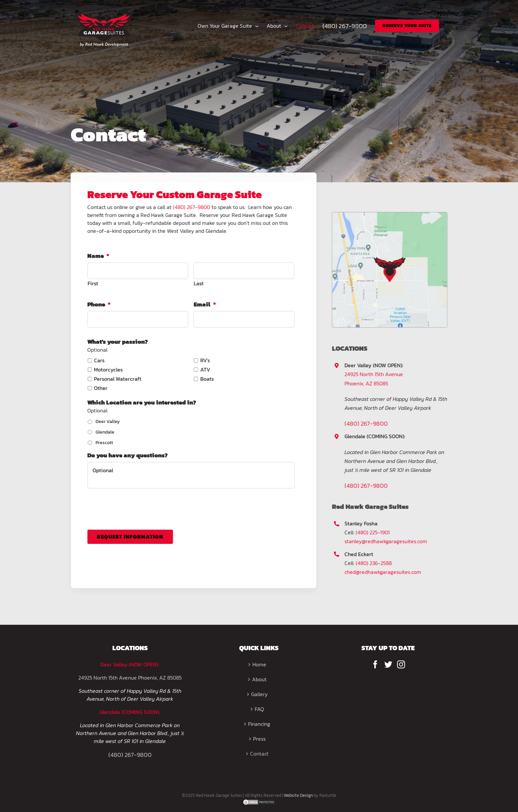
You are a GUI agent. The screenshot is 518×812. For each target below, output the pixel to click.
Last (198, 283)
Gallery (259, 694)
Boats (206, 379)
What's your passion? (117, 342)
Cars (98, 360)
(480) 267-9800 (191, 207)
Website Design (298, 795)
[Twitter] (388, 664)
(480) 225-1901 (374, 532)
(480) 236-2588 (375, 563)
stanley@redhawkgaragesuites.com (387, 541)
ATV (204, 370)
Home (259, 664)
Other (100, 388)
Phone (98, 304)
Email (204, 304)
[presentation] (137, 507)
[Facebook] (375, 664)
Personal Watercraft (117, 379)
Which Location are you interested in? (141, 402)
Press (259, 739)
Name (97, 256)
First (92, 283)
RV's (204, 360)
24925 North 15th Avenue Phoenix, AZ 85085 (130, 678)
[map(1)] (390, 215)
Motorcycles (108, 370)
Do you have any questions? (127, 455)
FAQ (259, 709)
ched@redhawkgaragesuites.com (384, 572)
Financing (259, 724)
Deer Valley (107, 422)
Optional (190, 475)
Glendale (104, 432)
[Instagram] (401, 664)
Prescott (104, 443)
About (259, 679)
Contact (259, 754)
